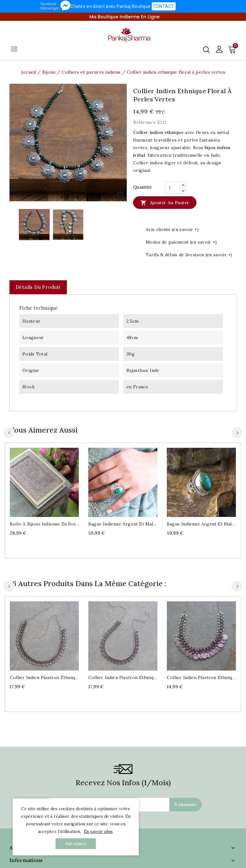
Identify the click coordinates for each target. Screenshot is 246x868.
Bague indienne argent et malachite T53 (201, 524)
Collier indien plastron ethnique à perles (44, 677)
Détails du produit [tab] (38, 287)
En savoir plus (98, 831)
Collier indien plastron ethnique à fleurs (123, 677)
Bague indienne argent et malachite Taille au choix (123, 524)
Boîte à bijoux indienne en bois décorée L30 (44, 524)
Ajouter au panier (165, 203)
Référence (144, 122)
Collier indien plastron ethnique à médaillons (201, 677)
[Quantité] (172, 188)
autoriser (76, 844)
